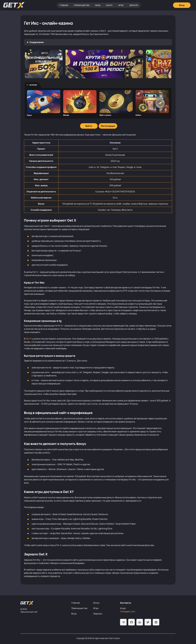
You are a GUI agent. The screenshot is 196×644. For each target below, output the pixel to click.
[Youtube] (140, 622)
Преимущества (82, 5)
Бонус (109, 5)
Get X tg (30, 339)
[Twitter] (148, 622)
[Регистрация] (108, 126)
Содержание (37, 42)
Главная (64, 5)
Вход (98, 5)
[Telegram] (123, 622)
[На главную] (27, 603)
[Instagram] (156, 622)
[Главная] (14, 5)
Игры (121, 5)
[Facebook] (131, 622)
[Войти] (89, 126)
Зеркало (134, 5)
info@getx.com (128, 611)
